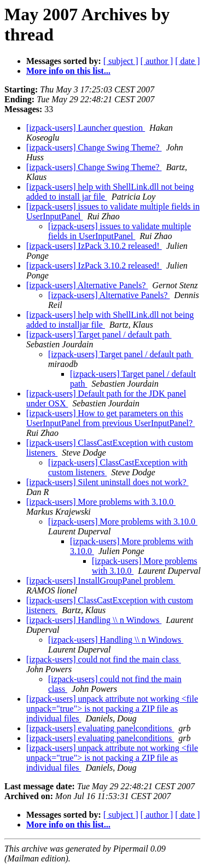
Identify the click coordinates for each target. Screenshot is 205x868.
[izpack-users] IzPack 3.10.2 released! (94, 246)
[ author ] (157, 61)
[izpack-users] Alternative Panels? (87, 285)
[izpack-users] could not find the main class (104, 659)
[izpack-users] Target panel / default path (99, 334)
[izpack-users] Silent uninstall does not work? (107, 482)
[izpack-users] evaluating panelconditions (100, 728)
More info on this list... (68, 71)
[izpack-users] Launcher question (86, 128)
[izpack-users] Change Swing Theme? (94, 147)
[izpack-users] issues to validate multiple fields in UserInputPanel (119, 231)
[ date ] (187, 61)
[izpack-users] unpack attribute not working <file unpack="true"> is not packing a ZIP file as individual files (112, 709)
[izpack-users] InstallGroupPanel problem (101, 581)
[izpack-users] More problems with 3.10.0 (101, 502)
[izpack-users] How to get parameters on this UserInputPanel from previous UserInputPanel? (110, 418)
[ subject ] (121, 61)
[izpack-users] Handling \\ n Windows (94, 620)
